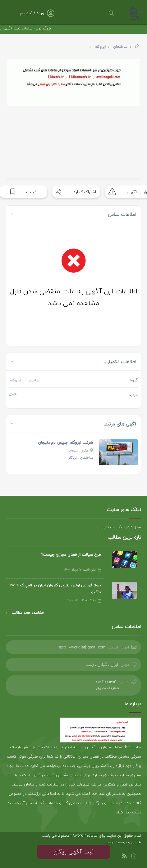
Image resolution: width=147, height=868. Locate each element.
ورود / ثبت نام (32, 13)
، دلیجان (81, 450)
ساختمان (120, 47)
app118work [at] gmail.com (82, 647)
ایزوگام (100, 47)
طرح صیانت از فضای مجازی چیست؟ (71, 554)
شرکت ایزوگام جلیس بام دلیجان (65, 443)
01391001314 (106, 682)
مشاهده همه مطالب (25, 613)
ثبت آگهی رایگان (73, 852)
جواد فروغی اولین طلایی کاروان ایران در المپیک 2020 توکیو (55, 589)
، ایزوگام (80, 458)
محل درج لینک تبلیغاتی (121, 527)
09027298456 (107, 689)
